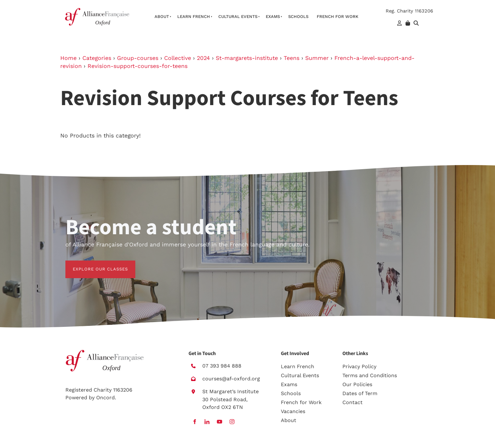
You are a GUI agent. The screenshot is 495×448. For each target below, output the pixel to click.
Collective (178, 58)
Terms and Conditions (370, 375)
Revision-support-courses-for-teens (138, 66)
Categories (97, 58)
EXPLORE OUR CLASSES (93, 264)
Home (68, 58)
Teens (292, 58)
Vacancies (293, 411)
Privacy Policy (359, 366)
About (162, 17)
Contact (352, 402)
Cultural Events (238, 17)
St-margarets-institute (247, 58)
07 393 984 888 (222, 366)
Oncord (105, 398)
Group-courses (138, 58)
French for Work (301, 402)
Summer (317, 58)
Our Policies (357, 384)
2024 (203, 58)
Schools (298, 17)
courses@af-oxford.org (231, 379)
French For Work (338, 17)
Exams (273, 17)
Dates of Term (360, 393)
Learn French (194, 17)
